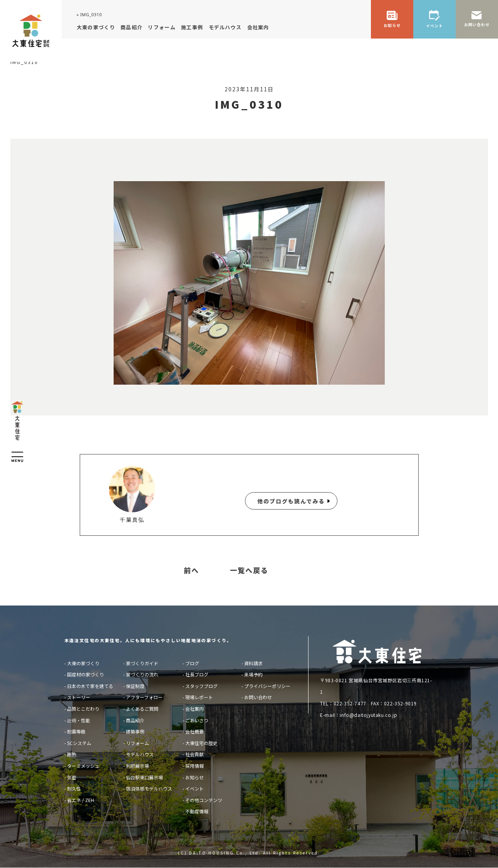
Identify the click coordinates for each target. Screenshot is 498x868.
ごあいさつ (197, 720)
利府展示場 (137, 766)
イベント (195, 788)
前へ (191, 570)
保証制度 (135, 686)
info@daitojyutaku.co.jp (368, 715)
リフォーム (137, 743)
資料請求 (253, 663)
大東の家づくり (83, 663)
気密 (72, 777)
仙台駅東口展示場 (144, 777)
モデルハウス (140, 754)
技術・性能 (79, 720)
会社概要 (195, 731)
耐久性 (74, 788)
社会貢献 (195, 754)
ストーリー (79, 697)
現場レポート (199, 697)
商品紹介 (135, 720)
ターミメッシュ (83, 766)
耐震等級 (76, 731)
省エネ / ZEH (80, 800)
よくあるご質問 (142, 709)
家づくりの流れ (142, 674)
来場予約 (253, 674)
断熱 (72, 754)
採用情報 (195, 766)
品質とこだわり (83, 709)
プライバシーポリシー (267, 686)
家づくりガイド (142, 663)
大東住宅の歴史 (201, 743)
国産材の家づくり (86, 674)
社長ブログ (197, 674)
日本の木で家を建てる (90, 686)
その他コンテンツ (204, 800)
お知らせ (195, 777)
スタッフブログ (201, 686)
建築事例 (135, 731)
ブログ (192, 663)
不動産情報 (197, 811)
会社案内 (195, 709)
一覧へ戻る (249, 570)
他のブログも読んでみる (291, 501)
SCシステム (79, 743)
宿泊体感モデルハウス (149, 788)
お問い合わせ (258, 697)
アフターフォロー (144, 697)
